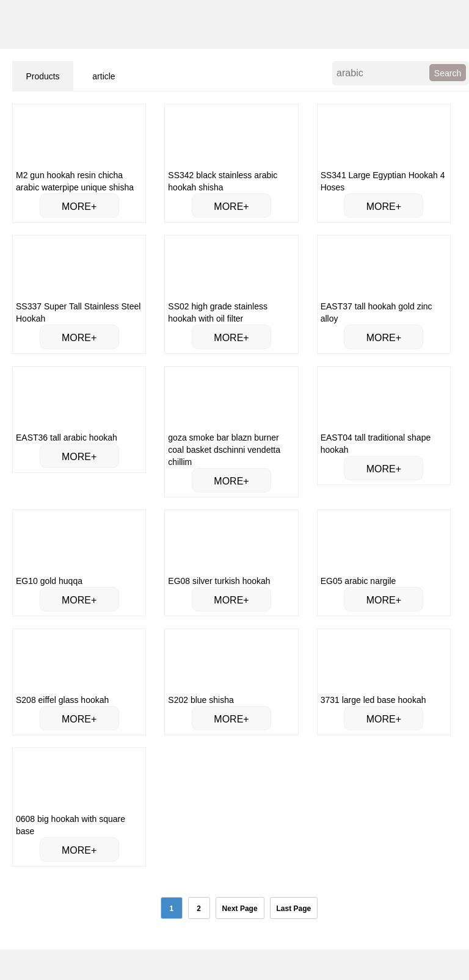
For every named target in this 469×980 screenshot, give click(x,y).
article (104, 76)
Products (42, 76)
